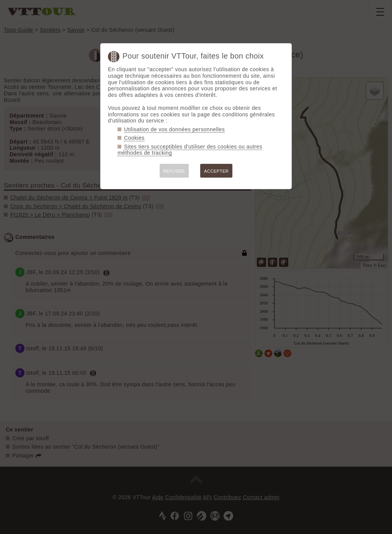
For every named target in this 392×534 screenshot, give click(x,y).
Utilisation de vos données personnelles (174, 129)
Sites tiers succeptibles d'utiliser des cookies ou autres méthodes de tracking (190, 150)
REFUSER (174, 171)
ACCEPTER (216, 171)
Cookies (134, 138)
